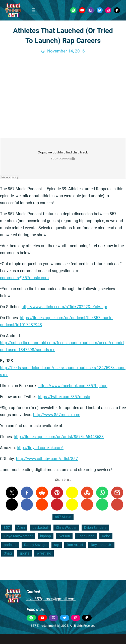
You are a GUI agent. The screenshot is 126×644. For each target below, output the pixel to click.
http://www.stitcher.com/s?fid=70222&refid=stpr (64, 307)
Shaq (8, 553)
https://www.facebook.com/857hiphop (73, 386)
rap (57, 545)
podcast (10, 545)
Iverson (64, 536)
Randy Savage (35, 545)
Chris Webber (66, 528)
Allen (21, 528)
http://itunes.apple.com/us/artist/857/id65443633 (59, 437)
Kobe (106, 536)
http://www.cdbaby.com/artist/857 (47, 459)
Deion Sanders (95, 528)
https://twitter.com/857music (64, 397)
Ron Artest (75, 545)
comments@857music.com (24, 278)
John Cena (86, 536)
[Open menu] (33, 10)
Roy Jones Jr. (101, 545)
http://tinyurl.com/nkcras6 (40, 448)
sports (24, 553)
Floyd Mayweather (18, 536)
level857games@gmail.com (51, 599)
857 (7, 528)
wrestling (44, 553)
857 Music (63, 517)
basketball (40, 528)
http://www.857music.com (57, 415)
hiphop (46, 536)
